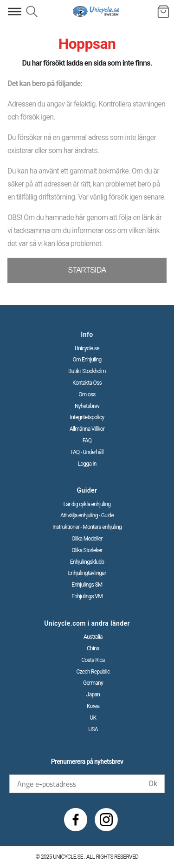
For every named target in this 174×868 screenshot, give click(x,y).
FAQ (87, 441)
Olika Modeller (87, 539)
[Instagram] (106, 820)
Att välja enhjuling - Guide (87, 515)
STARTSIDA (87, 270)
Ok (153, 784)
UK (93, 718)
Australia (93, 637)
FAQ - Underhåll (87, 452)
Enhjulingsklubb (87, 562)
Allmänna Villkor (87, 429)
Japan (93, 694)
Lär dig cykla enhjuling (87, 504)
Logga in (87, 464)
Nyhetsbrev (87, 406)
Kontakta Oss (87, 383)
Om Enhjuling (87, 360)
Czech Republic (93, 672)
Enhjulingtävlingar (87, 573)
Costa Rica (93, 660)
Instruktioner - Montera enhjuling (87, 527)
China (93, 648)
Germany (93, 683)
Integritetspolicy (87, 417)
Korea (93, 706)
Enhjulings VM (87, 596)
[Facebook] (76, 820)
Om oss (87, 394)
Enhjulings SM (87, 585)
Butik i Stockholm (87, 371)
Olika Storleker (87, 550)
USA (93, 729)
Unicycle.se (87, 348)
